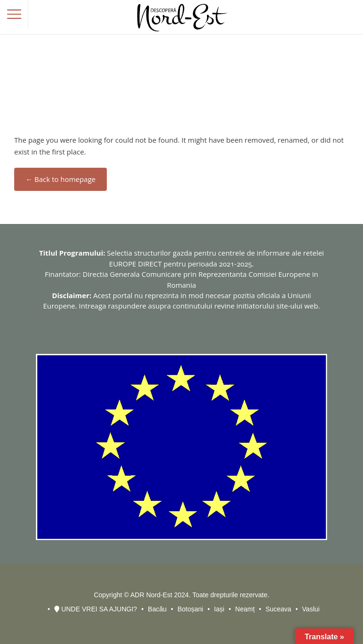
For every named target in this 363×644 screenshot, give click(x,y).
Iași (219, 609)
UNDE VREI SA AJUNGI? (96, 609)
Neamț (245, 609)
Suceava (278, 609)
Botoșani (190, 609)
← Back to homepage (60, 179)
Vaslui (311, 609)
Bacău (157, 609)
